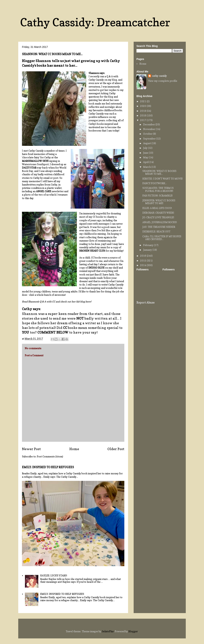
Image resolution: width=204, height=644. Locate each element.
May (146, 157)
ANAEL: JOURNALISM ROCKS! (160, 222)
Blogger (133, 631)
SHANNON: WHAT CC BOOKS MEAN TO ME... (159, 172)
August (147, 143)
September (150, 139)
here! (88, 302)
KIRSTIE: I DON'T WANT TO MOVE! (162, 179)
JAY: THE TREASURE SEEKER (159, 227)
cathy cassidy (159, 76)
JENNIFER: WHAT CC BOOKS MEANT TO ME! (159, 202)
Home (74, 449)
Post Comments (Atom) (50, 456)
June (146, 153)
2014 (143, 265)
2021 (143, 101)
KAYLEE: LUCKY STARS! (54, 575)
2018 (143, 115)
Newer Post (31, 449)
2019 (143, 111)
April (146, 162)
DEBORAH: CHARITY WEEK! (158, 213)
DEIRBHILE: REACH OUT (156, 231)
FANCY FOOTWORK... (155, 183)
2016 (143, 256)
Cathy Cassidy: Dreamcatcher (95, 22)
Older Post (116, 449)
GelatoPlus (108, 631)
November (149, 129)
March (147, 167)
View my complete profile (163, 81)
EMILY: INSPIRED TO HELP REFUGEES (48, 467)
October (148, 134)
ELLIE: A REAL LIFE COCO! (157, 208)
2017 (143, 120)
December (149, 124)
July (146, 148)
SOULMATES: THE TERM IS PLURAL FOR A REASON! (158, 189)
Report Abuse (145, 303)
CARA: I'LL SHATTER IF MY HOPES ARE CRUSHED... (162, 238)
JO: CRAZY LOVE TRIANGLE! (158, 217)
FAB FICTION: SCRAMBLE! (157, 196)
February (149, 245)
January (148, 250)
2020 (143, 106)
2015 (143, 261)
